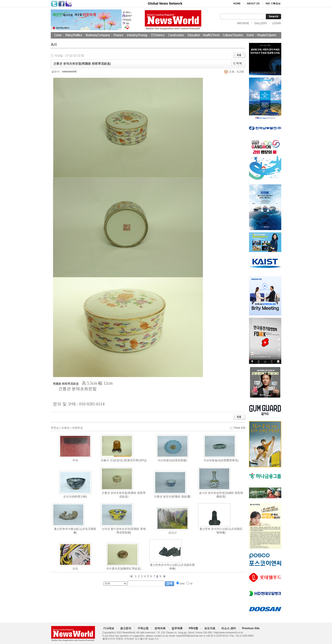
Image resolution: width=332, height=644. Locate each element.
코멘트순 (77, 428)
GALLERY (261, 23)
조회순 (65, 428)
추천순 (55, 428)
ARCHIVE (243, 23)
